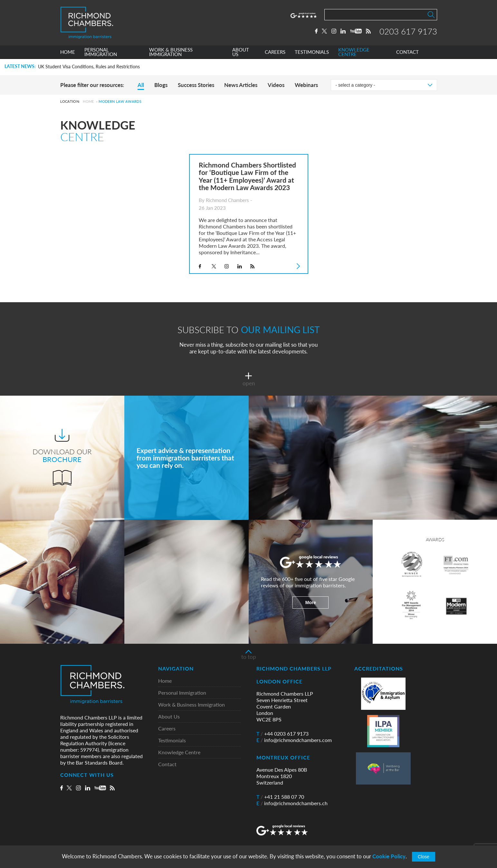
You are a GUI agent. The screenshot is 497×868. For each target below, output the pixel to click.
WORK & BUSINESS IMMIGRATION (171, 53)
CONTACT (407, 53)
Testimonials (172, 741)
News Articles (241, 85)
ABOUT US (241, 53)
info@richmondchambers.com (294, 740)
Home (88, 101)
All (141, 85)
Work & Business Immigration (191, 705)
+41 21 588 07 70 (280, 797)
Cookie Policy (389, 856)
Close (424, 857)
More (311, 603)
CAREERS (275, 53)
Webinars (306, 85)
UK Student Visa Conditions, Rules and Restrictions (89, 67)
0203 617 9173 (408, 31)
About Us (169, 717)
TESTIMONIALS (312, 53)
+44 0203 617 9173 (282, 734)
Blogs (161, 85)
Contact (167, 764)
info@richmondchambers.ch (292, 803)
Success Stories (196, 85)
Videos (276, 85)
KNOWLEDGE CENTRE (354, 53)
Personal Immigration (182, 693)
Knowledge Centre (179, 752)
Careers (167, 729)
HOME (68, 53)
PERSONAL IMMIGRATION (101, 53)
